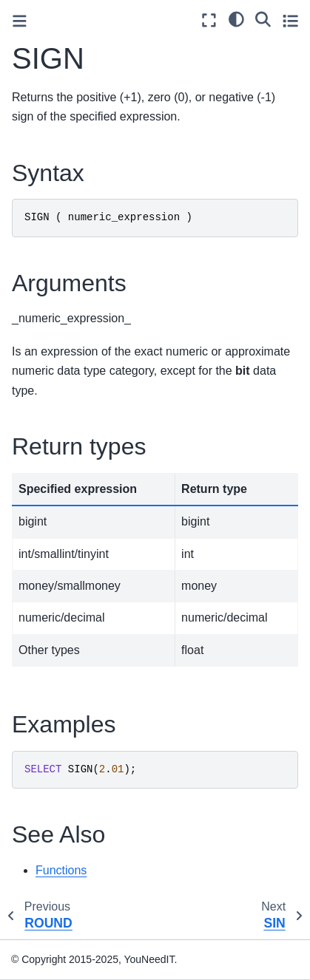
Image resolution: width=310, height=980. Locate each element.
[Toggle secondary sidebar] (290, 20)
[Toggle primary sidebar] (20, 21)
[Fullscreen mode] (209, 20)
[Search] (263, 18)
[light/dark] (236, 18)
